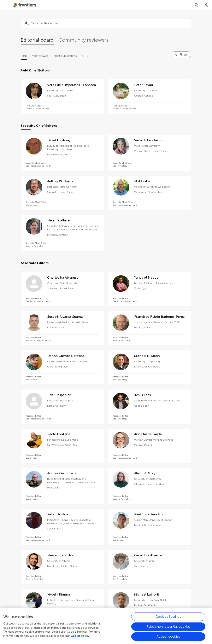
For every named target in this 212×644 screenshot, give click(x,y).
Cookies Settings (168, 620)
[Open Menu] (6, 5)
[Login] (206, 5)
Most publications (65, 56)
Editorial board (37, 40)
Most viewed (40, 56)
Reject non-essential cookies (168, 630)
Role (24, 56)
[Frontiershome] (25, 5)
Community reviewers (84, 40)
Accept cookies (168, 640)
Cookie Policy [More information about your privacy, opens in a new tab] (80, 639)
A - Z (85, 56)
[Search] (196, 5)
